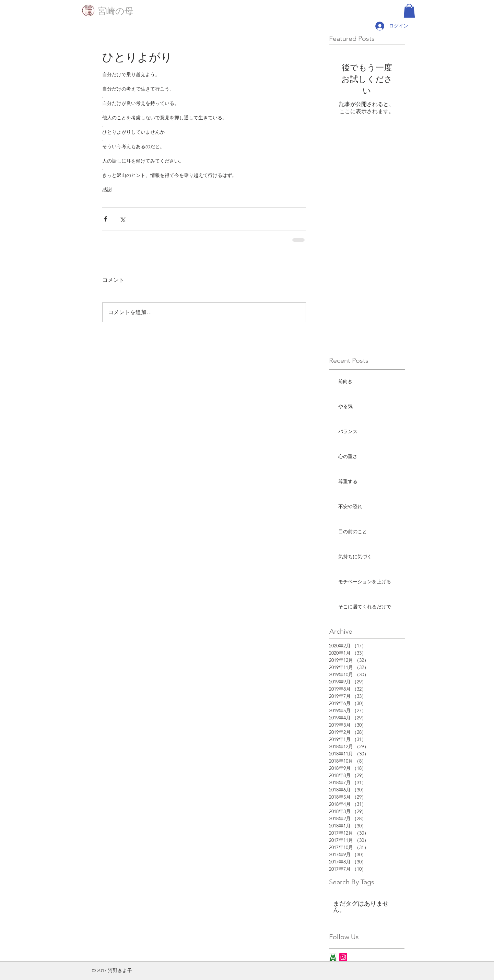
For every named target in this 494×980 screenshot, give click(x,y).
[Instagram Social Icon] (343, 957)
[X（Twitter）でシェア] (122, 219)
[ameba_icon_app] (333, 957)
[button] (409, 11)
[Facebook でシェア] (105, 219)
